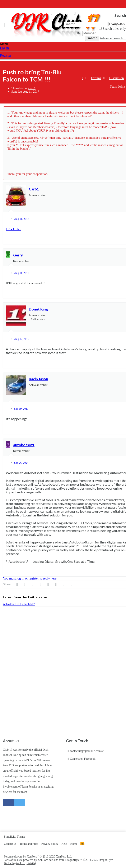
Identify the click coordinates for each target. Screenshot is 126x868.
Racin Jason (38, 379)
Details (31, 863)
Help (64, 844)
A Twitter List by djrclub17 (19, 604)
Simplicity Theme (14, 837)
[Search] (75, 13)
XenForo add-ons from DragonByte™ (60, 860)
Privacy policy (50, 844)
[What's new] (67, 13)
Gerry (18, 255)
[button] (6, 25)
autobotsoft (24, 445)
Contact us (10, 844)
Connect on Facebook (83, 759)
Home (74, 844)
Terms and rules (29, 844)
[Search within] (117, 24)
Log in (4, 48)
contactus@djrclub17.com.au (87, 751)
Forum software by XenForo (38, 857)
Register (6, 55)
